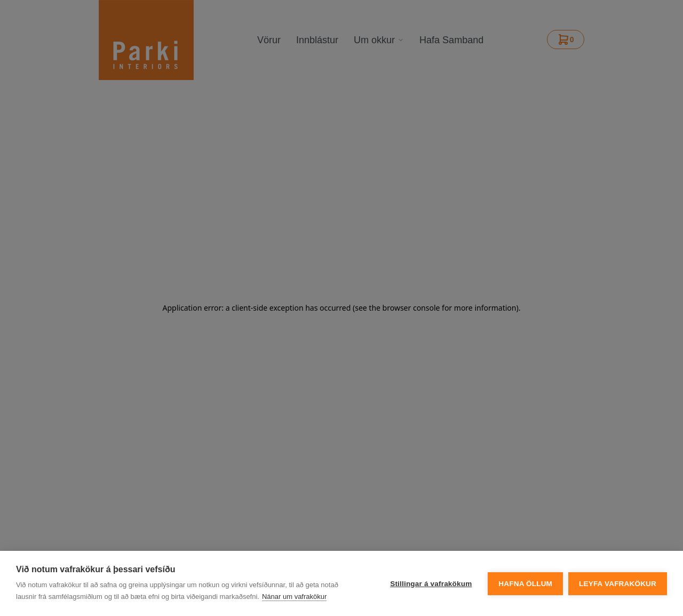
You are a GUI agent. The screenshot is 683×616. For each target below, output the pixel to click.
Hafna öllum (525, 584)
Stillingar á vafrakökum (431, 584)
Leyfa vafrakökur (618, 584)
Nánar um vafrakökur (294, 597)
